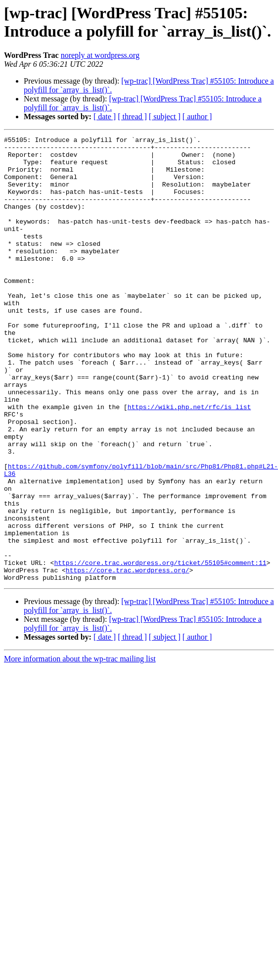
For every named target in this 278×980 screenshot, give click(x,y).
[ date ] (105, 117)
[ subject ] (165, 117)
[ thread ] (132, 117)
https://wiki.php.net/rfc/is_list (189, 462)
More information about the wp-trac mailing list (80, 739)
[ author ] (197, 117)
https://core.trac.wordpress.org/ (128, 649)
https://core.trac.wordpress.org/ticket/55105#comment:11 (160, 640)
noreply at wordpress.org (100, 55)
